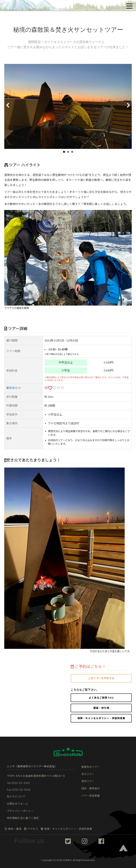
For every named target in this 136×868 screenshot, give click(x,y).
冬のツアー (88, 774)
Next (127, 110)
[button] (15, 5)
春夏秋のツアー (90, 767)
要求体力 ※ (14, 388)
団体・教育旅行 (91, 788)
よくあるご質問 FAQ (101, 698)
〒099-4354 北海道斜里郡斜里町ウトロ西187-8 (36, 776)
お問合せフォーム (18, 804)
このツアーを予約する (101, 678)
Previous (10, 110)
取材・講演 (13, 829)
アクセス (31, 829)
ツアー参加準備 (90, 796)
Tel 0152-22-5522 (18, 783)
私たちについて (16, 796)
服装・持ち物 (101, 708)
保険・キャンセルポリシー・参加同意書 (101, 718)
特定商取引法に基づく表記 (23, 818)
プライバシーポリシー (20, 811)
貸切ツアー (88, 781)
